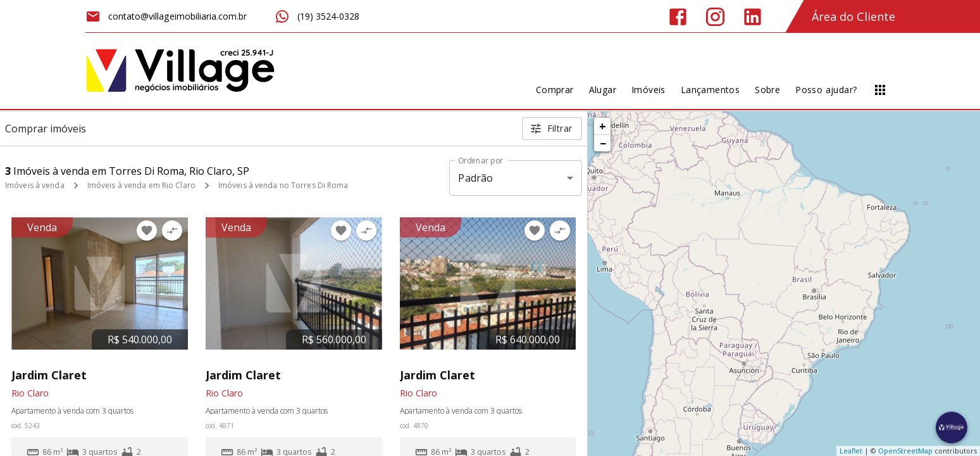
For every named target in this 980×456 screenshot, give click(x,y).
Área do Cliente (853, 16)
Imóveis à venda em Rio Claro (141, 185)
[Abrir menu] (880, 90)
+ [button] (603, 126)
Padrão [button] (475, 178)
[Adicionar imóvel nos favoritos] (147, 231)
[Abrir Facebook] (678, 17)
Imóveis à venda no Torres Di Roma (283, 185)
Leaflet (851, 451)
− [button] (603, 143)
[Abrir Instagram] (715, 17)
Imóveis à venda (35, 185)
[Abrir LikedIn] (753, 17)
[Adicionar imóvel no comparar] (172, 231)
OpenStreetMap (905, 451)
